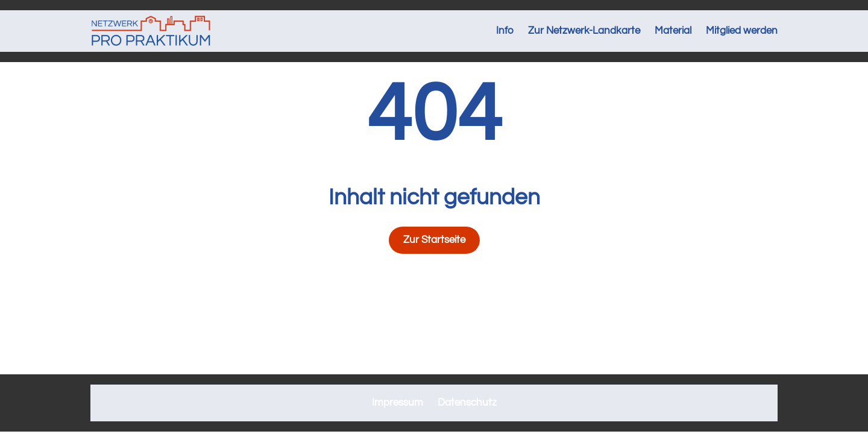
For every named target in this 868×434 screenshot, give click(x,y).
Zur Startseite (434, 240)
